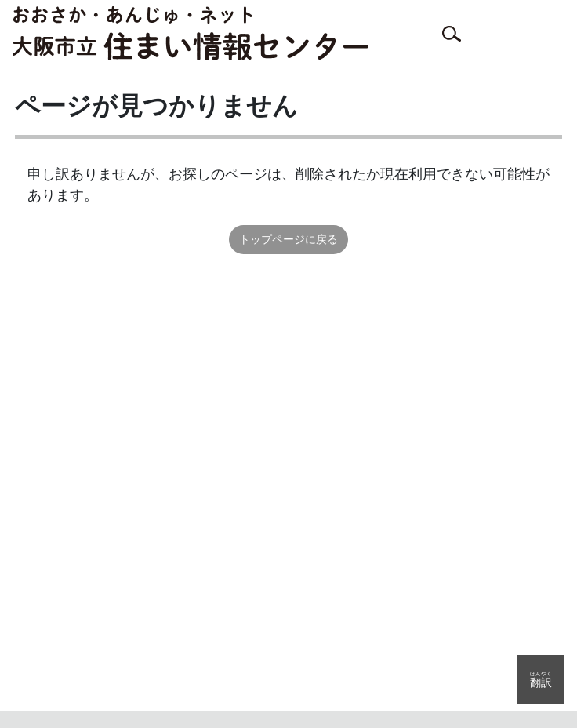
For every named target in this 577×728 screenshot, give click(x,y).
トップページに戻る (288, 239)
